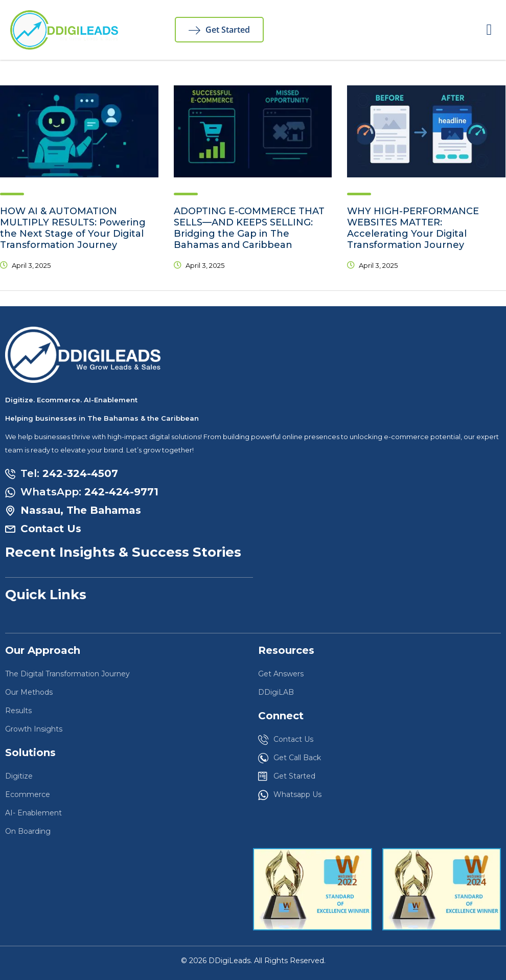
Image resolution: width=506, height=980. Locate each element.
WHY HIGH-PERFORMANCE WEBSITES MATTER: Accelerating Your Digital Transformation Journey (413, 228)
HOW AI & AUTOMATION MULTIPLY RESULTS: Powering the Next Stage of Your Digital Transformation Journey (73, 228)
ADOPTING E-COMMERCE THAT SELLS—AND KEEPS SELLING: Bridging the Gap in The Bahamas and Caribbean (249, 228)
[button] (489, 30)
